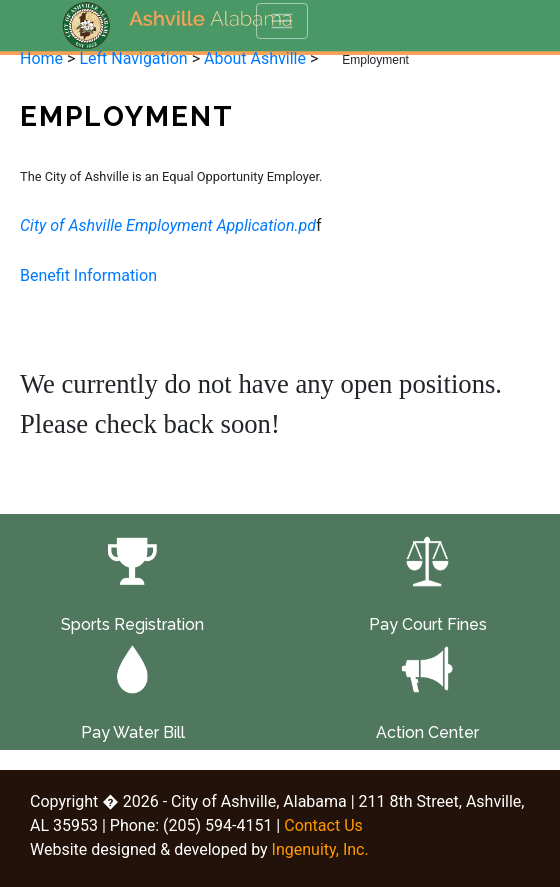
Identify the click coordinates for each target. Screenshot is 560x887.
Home (41, 58)
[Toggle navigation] (282, 21)
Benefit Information (88, 275)
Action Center (427, 732)
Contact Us (323, 825)
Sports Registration (132, 624)
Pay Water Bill (133, 732)
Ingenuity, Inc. (320, 849)
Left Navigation (133, 58)
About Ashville (255, 58)
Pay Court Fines (428, 624)
